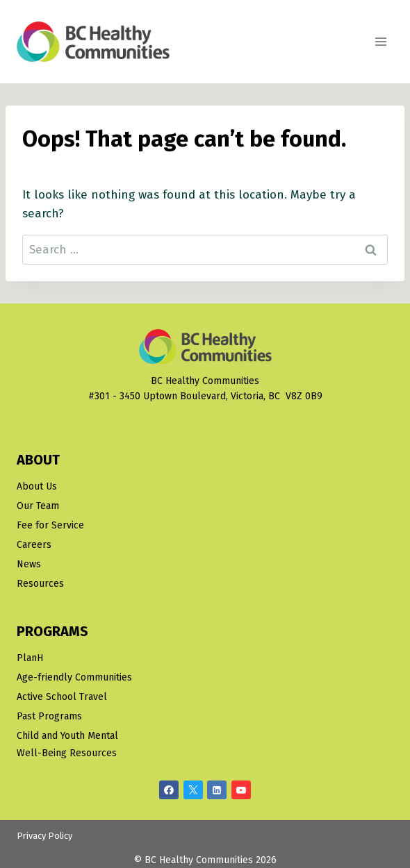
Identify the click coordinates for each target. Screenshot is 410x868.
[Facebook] (169, 790)
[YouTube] (241, 790)
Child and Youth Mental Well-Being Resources (67, 744)
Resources (40, 584)
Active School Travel (62, 697)
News (29, 564)
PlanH (30, 658)
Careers (34, 545)
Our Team (38, 506)
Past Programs (49, 716)
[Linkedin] (217, 790)
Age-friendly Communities (74, 677)
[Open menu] (380, 41)
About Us (37, 486)
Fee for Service (50, 525)
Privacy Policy (44, 836)
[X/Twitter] (193, 790)
